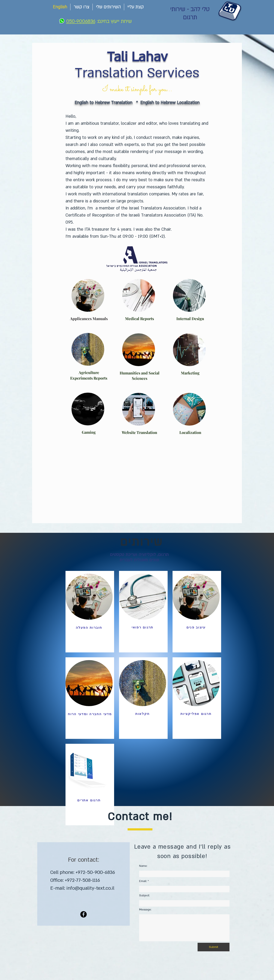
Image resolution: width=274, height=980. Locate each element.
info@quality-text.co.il (90, 888)
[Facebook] (83, 914)
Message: (145, 910)
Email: (143, 881)
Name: (143, 866)
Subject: (144, 896)
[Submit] (214, 947)
